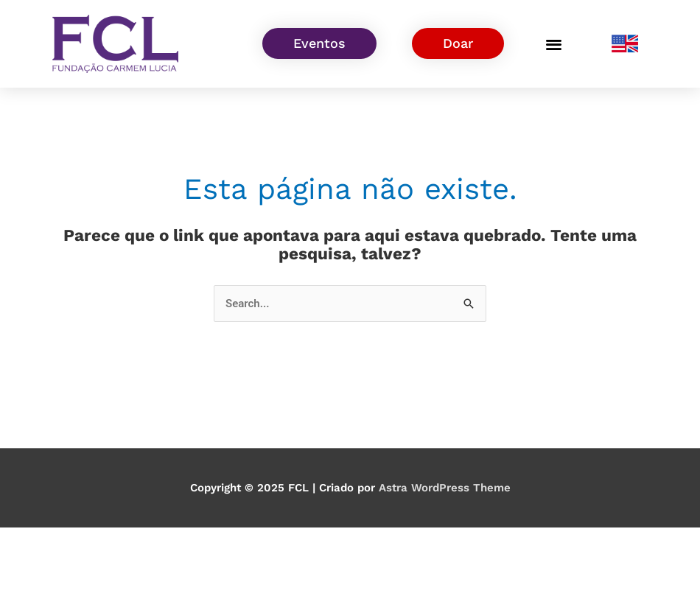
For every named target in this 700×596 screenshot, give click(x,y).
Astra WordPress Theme (445, 488)
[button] (554, 44)
